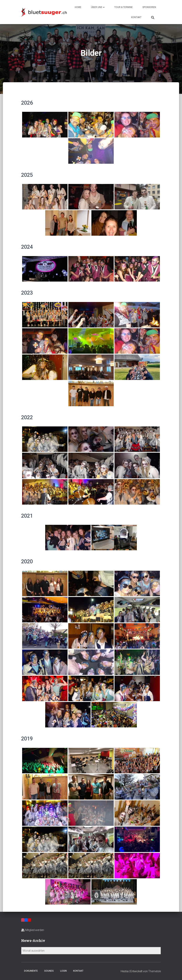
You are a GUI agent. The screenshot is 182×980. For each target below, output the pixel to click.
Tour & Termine (123, 7)
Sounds (49, 971)
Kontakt (136, 17)
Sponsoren (149, 7)
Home (78, 7)
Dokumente (31, 971)
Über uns (98, 7)
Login (63, 971)
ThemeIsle (155, 971)
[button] (104, 7)
